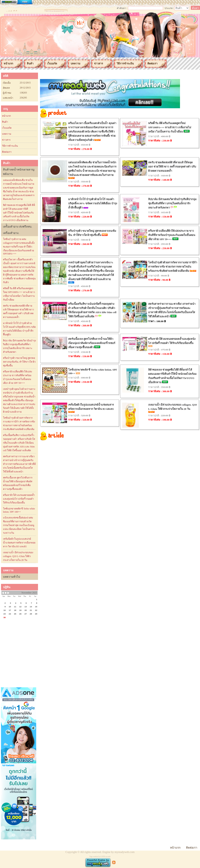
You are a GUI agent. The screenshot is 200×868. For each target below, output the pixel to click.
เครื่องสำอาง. (11, 233)
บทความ (7, 134)
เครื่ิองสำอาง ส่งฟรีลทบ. (17, 227)
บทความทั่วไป (11, 577)
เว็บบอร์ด (7, 128)
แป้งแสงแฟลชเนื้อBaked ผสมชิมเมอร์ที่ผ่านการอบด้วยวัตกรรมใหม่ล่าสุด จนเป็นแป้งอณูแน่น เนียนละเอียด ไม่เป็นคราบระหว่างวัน (19, 525)
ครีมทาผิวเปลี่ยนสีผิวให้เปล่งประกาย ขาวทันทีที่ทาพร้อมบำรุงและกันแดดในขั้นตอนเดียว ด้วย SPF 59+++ (17, 377)
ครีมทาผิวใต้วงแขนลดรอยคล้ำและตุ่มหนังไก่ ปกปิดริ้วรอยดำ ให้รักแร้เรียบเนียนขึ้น (19, 499)
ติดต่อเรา (7, 152)
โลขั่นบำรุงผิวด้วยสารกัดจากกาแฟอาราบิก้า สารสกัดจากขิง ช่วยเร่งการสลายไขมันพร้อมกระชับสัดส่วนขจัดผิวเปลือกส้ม (19, 423)
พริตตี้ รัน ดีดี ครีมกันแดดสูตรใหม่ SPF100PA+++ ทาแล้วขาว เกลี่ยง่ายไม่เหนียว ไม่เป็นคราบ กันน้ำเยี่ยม (19, 294)
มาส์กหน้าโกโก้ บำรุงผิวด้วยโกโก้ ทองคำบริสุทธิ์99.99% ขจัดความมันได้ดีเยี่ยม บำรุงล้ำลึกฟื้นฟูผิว (19, 329)
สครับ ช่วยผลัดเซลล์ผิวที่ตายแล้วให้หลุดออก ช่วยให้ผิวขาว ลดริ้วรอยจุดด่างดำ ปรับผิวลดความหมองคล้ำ (18, 311)
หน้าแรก (6, 116)
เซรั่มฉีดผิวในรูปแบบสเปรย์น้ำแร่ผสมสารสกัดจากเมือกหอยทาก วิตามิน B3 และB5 (19, 543)
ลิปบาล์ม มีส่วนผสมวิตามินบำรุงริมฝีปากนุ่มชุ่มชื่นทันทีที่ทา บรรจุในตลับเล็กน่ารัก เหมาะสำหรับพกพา (19, 346)
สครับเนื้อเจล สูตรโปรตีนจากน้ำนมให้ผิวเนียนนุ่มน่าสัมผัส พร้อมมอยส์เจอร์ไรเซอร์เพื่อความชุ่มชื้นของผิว (18, 483)
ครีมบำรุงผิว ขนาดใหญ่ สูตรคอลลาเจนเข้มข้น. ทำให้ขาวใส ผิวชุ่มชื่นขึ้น (19, 362)
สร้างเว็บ (17, 2)
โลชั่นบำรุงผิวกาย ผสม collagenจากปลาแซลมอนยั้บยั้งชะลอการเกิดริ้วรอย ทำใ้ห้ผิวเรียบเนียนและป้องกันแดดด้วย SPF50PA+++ (19, 246)
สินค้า (5, 122)
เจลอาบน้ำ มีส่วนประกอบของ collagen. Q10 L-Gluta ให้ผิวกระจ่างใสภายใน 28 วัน (18, 556)
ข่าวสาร (6, 140)
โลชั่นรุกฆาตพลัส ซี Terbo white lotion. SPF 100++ (19, 510)
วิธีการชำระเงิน (10, 146)
